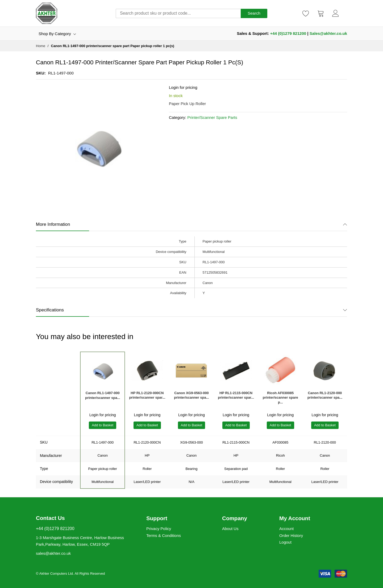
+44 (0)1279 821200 (288, 33)
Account (286, 529)
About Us (230, 529)
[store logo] (47, 13)
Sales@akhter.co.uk (328, 33)
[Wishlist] (306, 13)
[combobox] (178, 13)
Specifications (50, 310)
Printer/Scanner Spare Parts (212, 117)
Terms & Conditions (164, 535)
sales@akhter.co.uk (53, 553)
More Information (53, 224)
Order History (291, 535)
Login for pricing (183, 87)
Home (41, 46)
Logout (285, 542)
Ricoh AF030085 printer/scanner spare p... (280, 398)
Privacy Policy (159, 529)
